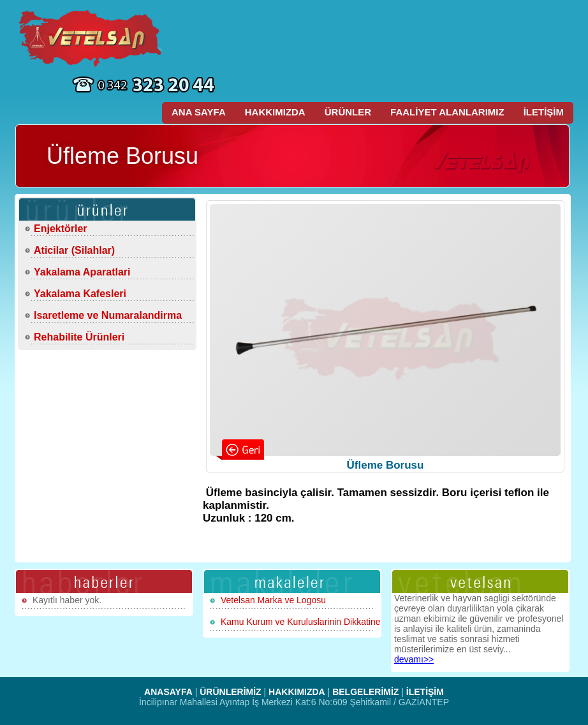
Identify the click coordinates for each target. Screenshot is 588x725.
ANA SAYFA (199, 112)
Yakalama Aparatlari (82, 272)
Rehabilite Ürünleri (79, 337)
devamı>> (414, 659)
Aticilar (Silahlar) (74, 250)
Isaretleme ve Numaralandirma (108, 315)
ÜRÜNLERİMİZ (230, 692)
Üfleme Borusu (386, 465)
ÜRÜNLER (348, 112)
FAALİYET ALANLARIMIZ (447, 112)
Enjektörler (61, 229)
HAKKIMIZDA (275, 112)
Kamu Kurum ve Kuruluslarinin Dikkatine (301, 622)
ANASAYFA (168, 692)
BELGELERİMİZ (365, 692)
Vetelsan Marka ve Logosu (273, 600)
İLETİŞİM (544, 112)
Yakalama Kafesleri (80, 294)
